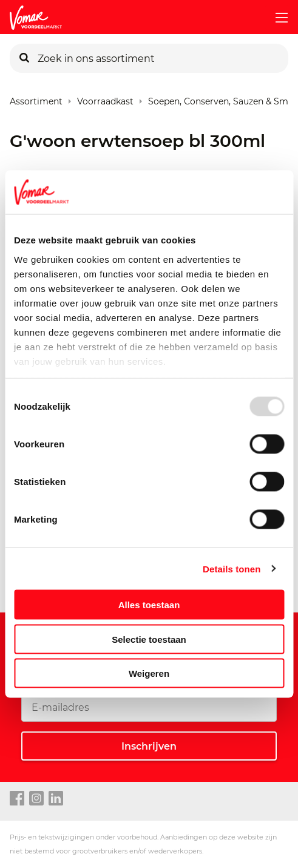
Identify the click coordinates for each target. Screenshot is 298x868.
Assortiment (36, 99)
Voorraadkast (105, 99)
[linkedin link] (56, 799)
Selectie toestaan (149, 639)
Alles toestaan (149, 605)
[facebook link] (17, 799)
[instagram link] (36, 799)
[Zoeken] (24, 58)
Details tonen (232, 568)
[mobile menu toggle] (277, 18)
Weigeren (149, 673)
